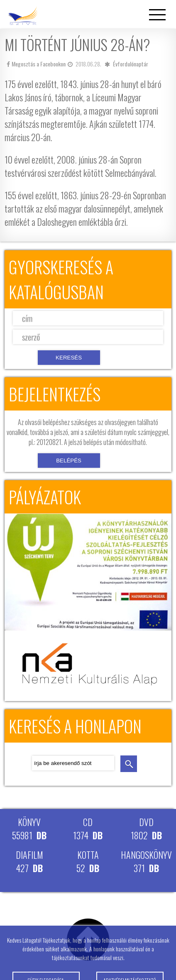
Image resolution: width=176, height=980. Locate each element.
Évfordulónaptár (131, 64)
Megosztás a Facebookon (36, 64)
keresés (129, 764)
